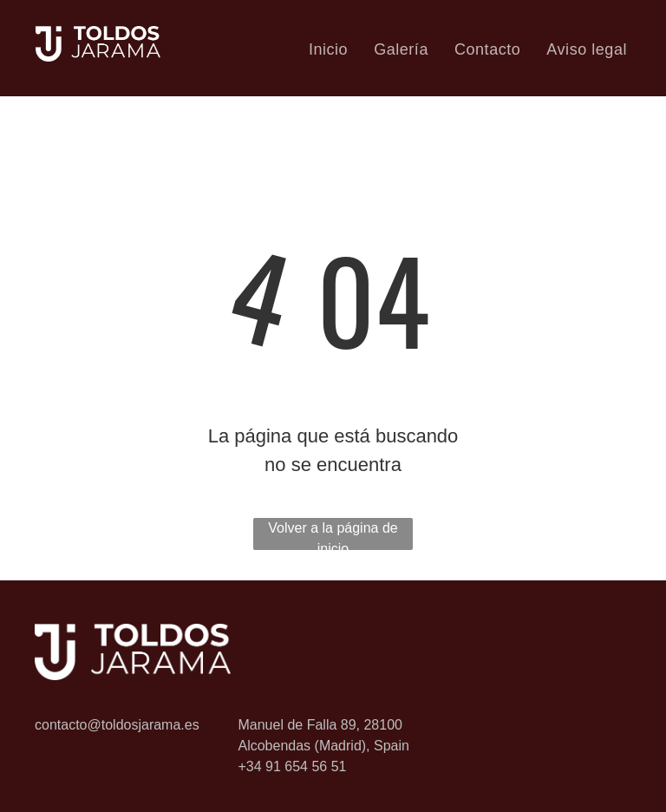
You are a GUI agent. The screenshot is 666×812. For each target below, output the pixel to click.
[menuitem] (328, 49)
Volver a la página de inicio (333, 535)
